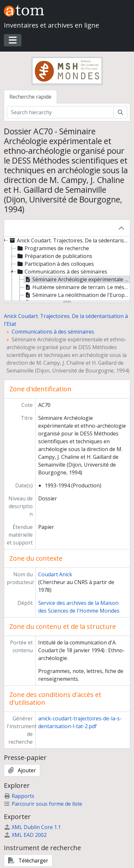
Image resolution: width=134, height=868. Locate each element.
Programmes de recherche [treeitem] (53, 248)
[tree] (67, 269)
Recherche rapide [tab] (30, 97)
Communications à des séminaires (53, 332)
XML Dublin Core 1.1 (32, 827)
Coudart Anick (55, 574)
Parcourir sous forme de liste (43, 804)
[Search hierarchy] (60, 112)
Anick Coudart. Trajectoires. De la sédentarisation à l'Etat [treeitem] (69, 240)
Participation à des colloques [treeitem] (55, 264)
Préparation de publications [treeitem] (54, 256)
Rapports (19, 796)
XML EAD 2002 (25, 835)
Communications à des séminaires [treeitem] (62, 272)
